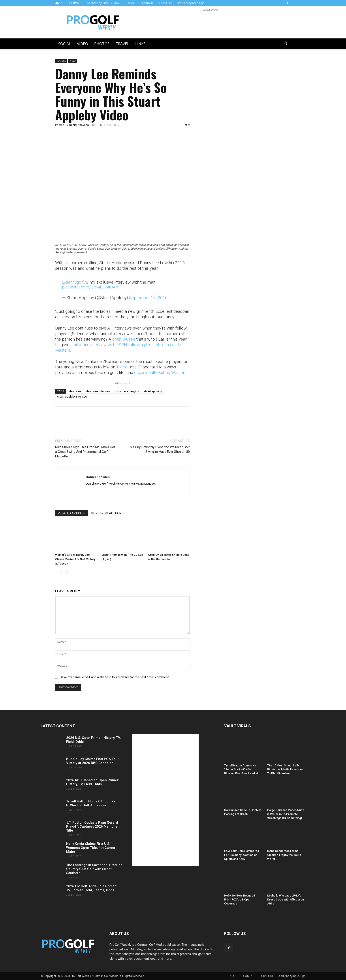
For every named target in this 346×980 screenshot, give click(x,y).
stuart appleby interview (72, 397)
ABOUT (132, 3)
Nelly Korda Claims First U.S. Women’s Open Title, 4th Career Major (91, 848)
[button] (286, 44)
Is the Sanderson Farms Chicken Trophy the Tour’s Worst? (284, 855)
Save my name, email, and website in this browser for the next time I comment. (115, 677)
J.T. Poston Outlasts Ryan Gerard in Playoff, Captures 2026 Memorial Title (94, 826)
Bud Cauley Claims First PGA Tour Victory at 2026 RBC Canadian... (92, 761)
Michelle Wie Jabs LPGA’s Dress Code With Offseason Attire (286, 899)
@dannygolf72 (75, 282)
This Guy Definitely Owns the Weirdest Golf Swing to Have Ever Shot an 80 (159, 449)
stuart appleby (153, 391)
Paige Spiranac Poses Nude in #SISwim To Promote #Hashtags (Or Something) (286, 814)
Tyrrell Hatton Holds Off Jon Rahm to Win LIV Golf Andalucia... (93, 803)
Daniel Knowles (79, 125)
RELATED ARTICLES (72, 513)
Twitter (123, 367)
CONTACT (147, 3)
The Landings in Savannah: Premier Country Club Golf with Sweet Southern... (94, 869)
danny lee (75, 391)
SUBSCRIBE (165, 3)
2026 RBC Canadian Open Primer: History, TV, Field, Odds (93, 782)
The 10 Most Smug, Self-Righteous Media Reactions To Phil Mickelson (285, 769)
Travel (122, 44)
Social (65, 44)
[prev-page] (58, 572)
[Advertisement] (233, 134)
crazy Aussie (124, 339)
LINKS (140, 44)
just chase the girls (127, 391)
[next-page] (65, 572)
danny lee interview (98, 391)
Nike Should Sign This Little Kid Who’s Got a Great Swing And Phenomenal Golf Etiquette (85, 452)
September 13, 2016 (148, 298)
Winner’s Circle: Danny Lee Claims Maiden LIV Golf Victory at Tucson (75, 559)
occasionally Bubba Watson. (160, 372)
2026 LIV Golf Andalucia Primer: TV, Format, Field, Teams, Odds (91, 888)
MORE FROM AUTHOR (106, 513)
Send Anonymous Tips (191, 3)
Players (61, 61)
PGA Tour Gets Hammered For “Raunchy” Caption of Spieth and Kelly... (242, 855)
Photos (102, 44)
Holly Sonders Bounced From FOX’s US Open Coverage (240, 899)
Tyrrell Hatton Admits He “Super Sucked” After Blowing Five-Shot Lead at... (242, 769)
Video (83, 44)
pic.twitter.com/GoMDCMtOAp (90, 287)
